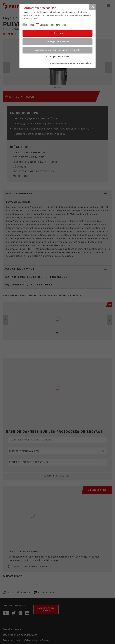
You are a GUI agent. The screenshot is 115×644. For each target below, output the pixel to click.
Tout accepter (57, 33)
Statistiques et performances (53, 25)
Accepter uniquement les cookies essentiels (58, 50)
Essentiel (30, 25)
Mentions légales (85, 63)
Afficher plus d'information (58, 57)
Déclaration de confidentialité (62, 63)
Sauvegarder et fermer (58, 41)
